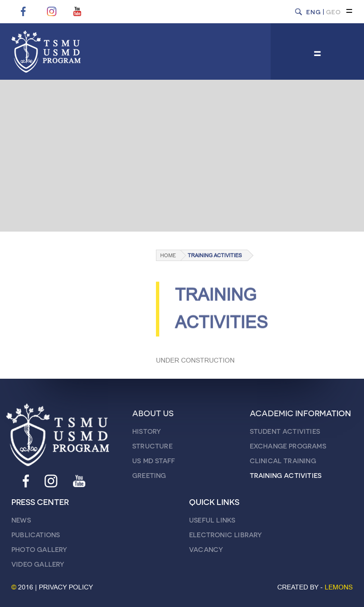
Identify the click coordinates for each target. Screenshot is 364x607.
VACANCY (206, 549)
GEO (333, 12)
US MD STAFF (154, 461)
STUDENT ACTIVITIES (285, 431)
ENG (314, 12)
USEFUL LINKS (212, 520)
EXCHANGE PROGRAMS (288, 446)
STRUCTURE (152, 446)
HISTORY (146, 431)
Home (168, 256)
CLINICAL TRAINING (283, 461)
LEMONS (339, 587)
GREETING (149, 475)
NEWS (21, 520)
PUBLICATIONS (36, 535)
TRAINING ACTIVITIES (215, 256)
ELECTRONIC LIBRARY (226, 535)
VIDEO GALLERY (38, 564)
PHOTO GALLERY (39, 549)
